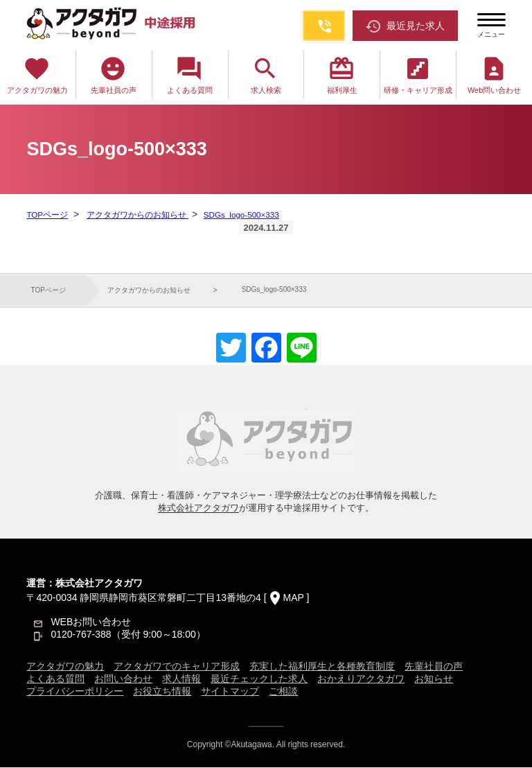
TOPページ (47, 215)
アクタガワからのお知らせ (136, 215)
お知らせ (434, 679)
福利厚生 (342, 75)
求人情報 (181, 679)
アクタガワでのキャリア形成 (177, 667)
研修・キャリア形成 (418, 75)
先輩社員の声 (114, 75)
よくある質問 (190, 75)
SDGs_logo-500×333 (240, 215)
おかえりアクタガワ (361, 679)
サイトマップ (230, 692)
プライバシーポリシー (75, 692)
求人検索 (266, 75)
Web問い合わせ (494, 75)
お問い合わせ (123, 679)
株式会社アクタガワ (198, 508)
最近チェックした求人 (259, 679)
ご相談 (283, 692)
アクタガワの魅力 (37, 75)
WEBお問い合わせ (91, 622)
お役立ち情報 (162, 692)
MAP (294, 598)
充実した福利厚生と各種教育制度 (322, 667)
